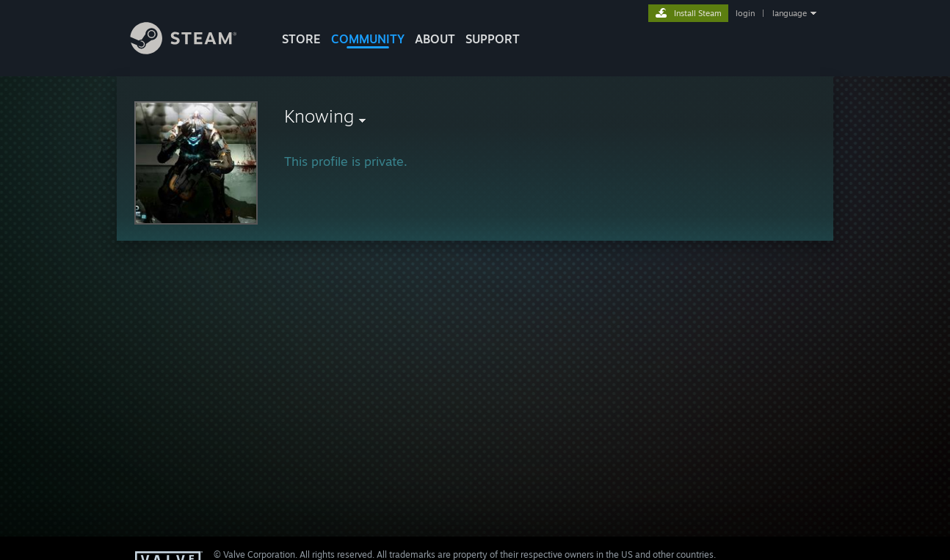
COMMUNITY (368, 39)
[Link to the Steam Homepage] (195, 50)
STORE (301, 39)
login (745, 13)
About (435, 39)
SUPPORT (493, 39)
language (790, 13)
